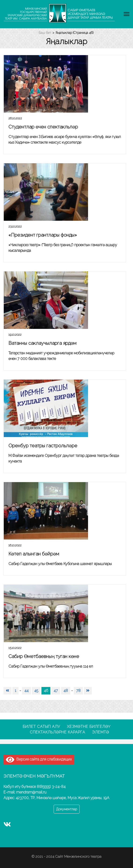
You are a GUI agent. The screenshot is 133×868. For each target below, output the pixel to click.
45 (36, 691)
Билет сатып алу (41, 727)
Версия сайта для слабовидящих (39, 759)
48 (66, 691)
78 (78, 691)
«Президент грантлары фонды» (43, 235)
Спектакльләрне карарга (57, 732)
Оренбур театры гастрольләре (43, 446)
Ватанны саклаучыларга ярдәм (42, 343)
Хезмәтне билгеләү (89, 727)
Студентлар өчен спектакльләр (43, 127)
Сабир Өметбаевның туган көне (44, 656)
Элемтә (101, 732)
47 (56, 691)
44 (26, 691)
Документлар (67, 809)
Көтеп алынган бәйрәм (34, 554)
